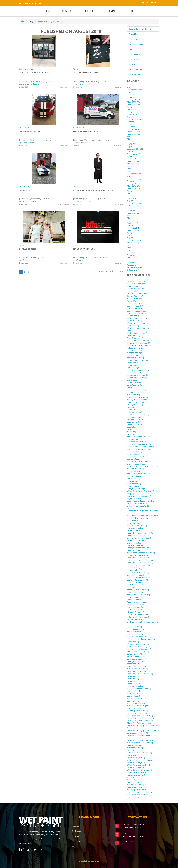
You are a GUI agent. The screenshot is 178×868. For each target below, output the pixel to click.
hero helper (133, 392)
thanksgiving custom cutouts (140, 533)
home (48, 11)
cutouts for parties (136, 365)
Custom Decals (135, 296)
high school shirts (135, 785)
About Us (75, 826)
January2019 (134, 183)
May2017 (133, 139)
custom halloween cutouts (139, 637)
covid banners (134, 484)
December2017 (135, 156)
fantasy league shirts (137, 775)
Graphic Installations (26, 69)
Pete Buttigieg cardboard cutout (141, 718)
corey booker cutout (137, 659)
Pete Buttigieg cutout (137, 713)
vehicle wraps (134, 523)
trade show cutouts (136, 575)
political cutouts (135, 350)
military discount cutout (138, 400)
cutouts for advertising (137, 555)
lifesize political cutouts (138, 647)
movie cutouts (134, 336)
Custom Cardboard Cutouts (83, 187)
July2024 (132, 262)
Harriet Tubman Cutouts (138, 545)
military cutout (134, 407)
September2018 (135, 174)
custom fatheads (135, 708)
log (143, 3)
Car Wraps (133, 508)
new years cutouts (136, 528)
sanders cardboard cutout (139, 656)
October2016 (134, 122)
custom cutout (135, 303)
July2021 (132, 235)
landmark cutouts (135, 605)
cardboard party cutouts (138, 476)
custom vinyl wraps (136, 797)
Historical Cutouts (135, 612)
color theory (133, 521)
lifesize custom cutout (137, 318)
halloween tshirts (135, 412)
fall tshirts (132, 432)
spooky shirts (134, 422)
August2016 (134, 117)
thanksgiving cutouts (137, 550)
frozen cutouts (134, 531)
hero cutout (133, 410)
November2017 (135, 154)
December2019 (135, 211)
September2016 (135, 119)
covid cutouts (134, 486)
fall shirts (132, 429)
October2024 (134, 270)
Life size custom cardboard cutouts (143, 565)
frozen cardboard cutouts (139, 540)
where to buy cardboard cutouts (141, 447)
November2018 (135, 179)
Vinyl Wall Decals (136, 74)
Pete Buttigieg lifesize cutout (140, 721)
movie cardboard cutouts (138, 671)
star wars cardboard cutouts (140, 538)
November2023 (135, 253)
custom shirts (134, 691)
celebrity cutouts (135, 585)
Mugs (131, 49)
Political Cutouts (135, 348)
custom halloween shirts (138, 582)
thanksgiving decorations (138, 558)
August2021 (133, 238)
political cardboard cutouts (139, 649)
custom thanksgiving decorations (142, 560)
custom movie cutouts (137, 669)
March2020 (133, 213)
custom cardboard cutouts (139, 313)
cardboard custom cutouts (139, 474)
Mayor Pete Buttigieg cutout (140, 723)
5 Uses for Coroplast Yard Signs (141, 506)
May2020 (132, 218)
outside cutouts (135, 459)
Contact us (58, 839)
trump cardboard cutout (138, 651)
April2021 (132, 233)
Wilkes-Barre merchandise (139, 765)
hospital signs (134, 471)
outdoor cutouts (135, 748)
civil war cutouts (135, 619)
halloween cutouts (136, 686)
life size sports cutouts (137, 711)
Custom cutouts (135, 308)
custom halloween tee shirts (140, 449)
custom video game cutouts (140, 666)
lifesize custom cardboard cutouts (142, 466)
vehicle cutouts (134, 610)
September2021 (135, 240)
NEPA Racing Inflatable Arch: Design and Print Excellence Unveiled (143, 517)
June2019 (132, 196)
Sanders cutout (134, 654)
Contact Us (76, 841)
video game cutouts (136, 661)
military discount (135, 405)
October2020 (134, 225)
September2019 (135, 203)
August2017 (134, 146)
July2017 (132, 144)
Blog (131, 11)
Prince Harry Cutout (136, 629)
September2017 (135, 149)
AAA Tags (132, 755)
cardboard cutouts (137, 284)
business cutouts (135, 570)
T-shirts (75, 69)
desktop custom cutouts (138, 597)
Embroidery (134, 34)
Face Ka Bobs (134, 298)
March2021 (133, 230)
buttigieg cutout (135, 353)
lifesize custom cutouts (138, 333)
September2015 (135, 90)
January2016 (134, 100)
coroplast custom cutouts (139, 414)
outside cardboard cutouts (139, 461)
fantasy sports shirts (137, 787)
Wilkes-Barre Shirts (136, 758)
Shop (130, 777)
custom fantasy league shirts (140, 716)
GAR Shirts (133, 750)
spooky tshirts (134, 427)
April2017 (132, 137)
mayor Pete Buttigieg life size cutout (143, 730)
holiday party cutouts (137, 417)
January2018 (134, 159)
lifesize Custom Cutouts (138, 328)
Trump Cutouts (134, 355)
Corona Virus (133, 479)
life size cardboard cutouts (139, 345)
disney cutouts (134, 395)
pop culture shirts (135, 634)
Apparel (131, 780)
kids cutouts (133, 368)
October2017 (134, 151)
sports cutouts (134, 696)
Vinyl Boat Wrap (135, 498)
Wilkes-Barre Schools (137, 772)
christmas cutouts (136, 454)
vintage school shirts (137, 782)
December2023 (135, 255)
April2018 (133, 166)
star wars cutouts (135, 469)
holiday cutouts (134, 452)
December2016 (135, 127)
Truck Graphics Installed (86, 131)
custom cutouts (135, 306)
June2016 (133, 112)
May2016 (133, 109)
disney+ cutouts (135, 543)
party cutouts (134, 326)
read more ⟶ (64, 87)
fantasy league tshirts (137, 745)
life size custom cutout (137, 323)
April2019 (132, 191)
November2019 (135, 208)
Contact (112, 11)
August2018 (134, 171)
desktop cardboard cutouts (139, 595)
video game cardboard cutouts (141, 674)
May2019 (132, 193)
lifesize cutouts (134, 321)
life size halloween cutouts (139, 688)
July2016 (132, 114)
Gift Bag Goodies (27, 249)
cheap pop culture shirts (138, 590)
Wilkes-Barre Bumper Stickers (140, 760)
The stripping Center (29, 131)
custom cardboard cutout (139, 311)
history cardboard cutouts (139, 617)
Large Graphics (134, 385)
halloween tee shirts (136, 442)
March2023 (133, 243)
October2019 (134, 206)
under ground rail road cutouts (141, 548)
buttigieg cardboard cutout (139, 360)
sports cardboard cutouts (139, 698)
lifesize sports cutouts (137, 693)
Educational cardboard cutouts (141, 614)
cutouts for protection (137, 377)
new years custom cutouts (139, 496)
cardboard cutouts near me (139, 444)
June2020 (132, 220)
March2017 (133, 132)
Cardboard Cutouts (85, 201)
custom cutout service (137, 390)
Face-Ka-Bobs (135, 39)
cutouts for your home (137, 375)
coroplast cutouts (135, 358)
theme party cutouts (137, 363)
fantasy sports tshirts (137, 790)
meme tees (133, 676)
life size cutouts (135, 316)
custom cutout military (137, 397)
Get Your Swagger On (84, 249)
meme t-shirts (134, 681)
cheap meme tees (136, 664)
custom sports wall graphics (140, 706)
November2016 (135, 124)
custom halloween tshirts (138, 577)
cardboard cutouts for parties (140, 370)
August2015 (133, 87)
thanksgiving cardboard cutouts (141, 553)
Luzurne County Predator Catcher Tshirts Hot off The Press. (140, 502)
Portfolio (91, 11)
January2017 (134, 129)
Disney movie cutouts (137, 382)
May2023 (132, 248)
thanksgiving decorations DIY (140, 563)
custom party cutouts (137, 526)
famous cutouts (135, 600)
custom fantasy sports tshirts (140, 795)
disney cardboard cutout (138, 464)
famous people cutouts (138, 602)
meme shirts (133, 684)
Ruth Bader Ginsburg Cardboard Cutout (94, 190)
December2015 (135, 97)
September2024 (135, 267)
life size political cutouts (138, 644)
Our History (76, 831)
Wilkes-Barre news (136, 767)
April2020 (132, 216)
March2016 (133, 102)
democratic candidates (137, 733)
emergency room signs (138, 489)
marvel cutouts (134, 424)
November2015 (135, 95)
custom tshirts (134, 568)
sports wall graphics (136, 703)
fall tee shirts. (134, 434)
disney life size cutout (137, 402)
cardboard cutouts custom (139, 437)
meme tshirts (134, 679)
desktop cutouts (135, 592)
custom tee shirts (135, 456)
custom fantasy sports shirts (140, 792)
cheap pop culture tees (138, 587)
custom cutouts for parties (139, 373)
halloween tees (134, 439)
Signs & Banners (136, 59)
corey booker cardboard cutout (141, 639)
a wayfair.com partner (89, 861)
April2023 (132, 245)
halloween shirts (135, 419)
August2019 (134, 201)
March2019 (133, 186)
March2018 (133, 161)
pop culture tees (135, 607)
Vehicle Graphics (24, 128)
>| (37, 272)
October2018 (134, 176)
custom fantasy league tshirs (140, 743)
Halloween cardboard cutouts (140, 753)
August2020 (133, 223)
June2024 (132, 260)
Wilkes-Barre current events (139, 770)
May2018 (132, 169)
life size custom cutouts (138, 340)
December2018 (135, 181)
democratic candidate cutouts (140, 740)
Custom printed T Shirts (85, 73)
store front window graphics (34, 73)
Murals (131, 387)
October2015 (134, 92)
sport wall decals (135, 701)
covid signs (133, 481)
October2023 (134, 250)
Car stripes (24, 190)
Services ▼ (68, 11)
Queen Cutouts (134, 627)
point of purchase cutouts (139, 572)
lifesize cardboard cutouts (139, 343)
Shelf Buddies (134, 54)
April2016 (133, 107)
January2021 (133, 228)
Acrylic (131, 301)
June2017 (133, 141)
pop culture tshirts (136, 632)
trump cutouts (134, 380)
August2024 (133, 265)
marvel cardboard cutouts (139, 535)
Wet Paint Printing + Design (30, 3)
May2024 (132, 258)
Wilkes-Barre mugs (136, 763)
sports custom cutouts (137, 580)
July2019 (132, 198)
